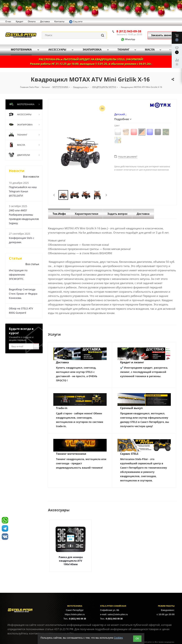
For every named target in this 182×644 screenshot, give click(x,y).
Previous (54, 195)
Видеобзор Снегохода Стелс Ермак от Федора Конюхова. (23, 294)
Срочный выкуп (131, 408)
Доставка (62, 362)
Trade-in (62, 408)
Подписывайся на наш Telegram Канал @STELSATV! (23, 191)
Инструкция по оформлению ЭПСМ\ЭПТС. (18, 275)
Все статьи (32, 264)
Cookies (118, 638)
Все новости (31, 176)
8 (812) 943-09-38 (129, 31)
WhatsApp (126, 39)
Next (106, 195)
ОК (137, 638)
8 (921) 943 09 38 (78, 619)
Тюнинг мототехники (71, 454)
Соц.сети (76, 22)
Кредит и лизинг (132, 362)
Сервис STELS (129, 454)
